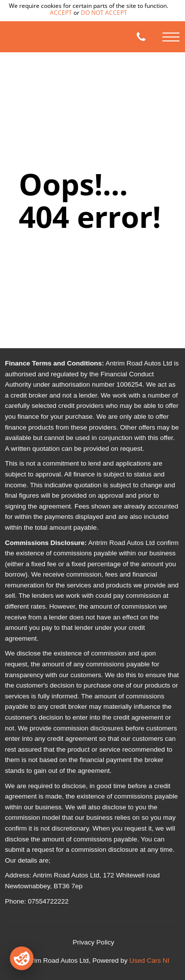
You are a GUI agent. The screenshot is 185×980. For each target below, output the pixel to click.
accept (61, 13)
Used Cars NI (149, 961)
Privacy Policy (93, 942)
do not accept (104, 13)
